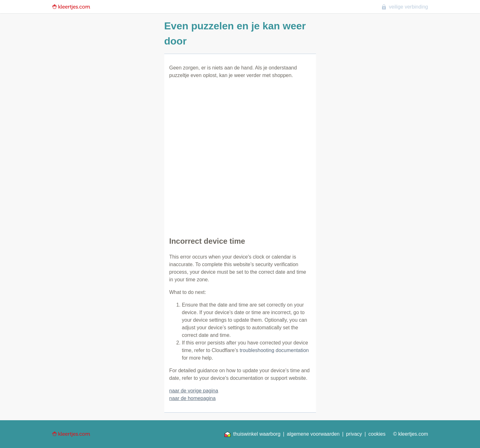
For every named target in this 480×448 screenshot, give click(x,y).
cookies (377, 434)
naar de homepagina (193, 398)
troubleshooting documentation (274, 350)
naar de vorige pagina (194, 391)
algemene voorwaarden (313, 434)
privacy (354, 434)
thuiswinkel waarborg (252, 434)
